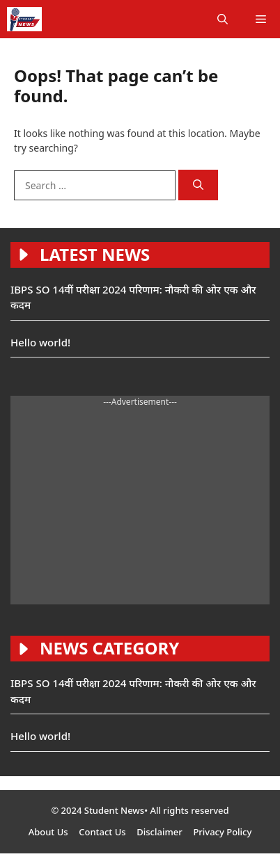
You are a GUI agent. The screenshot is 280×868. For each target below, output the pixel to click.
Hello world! (40, 342)
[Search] (198, 185)
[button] (223, 19)
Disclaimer (159, 832)
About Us (48, 832)
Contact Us (102, 832)
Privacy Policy (222, 832)
